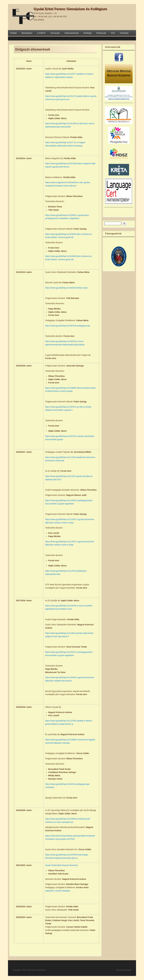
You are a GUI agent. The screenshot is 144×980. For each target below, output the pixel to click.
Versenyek (55, 33)
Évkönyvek (101, 33)
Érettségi (87, 33)
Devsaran (127, 970)
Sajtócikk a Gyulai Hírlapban (58, 891)
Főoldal (13, 33)
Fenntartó (124, 33)
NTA (113, 33)
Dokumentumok (72, 33)
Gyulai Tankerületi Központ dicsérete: (62, 865)
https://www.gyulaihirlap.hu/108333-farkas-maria (67, 288)
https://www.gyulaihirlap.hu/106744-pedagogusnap (68, 326)
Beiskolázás (27, 33)
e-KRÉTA (41, 33)
